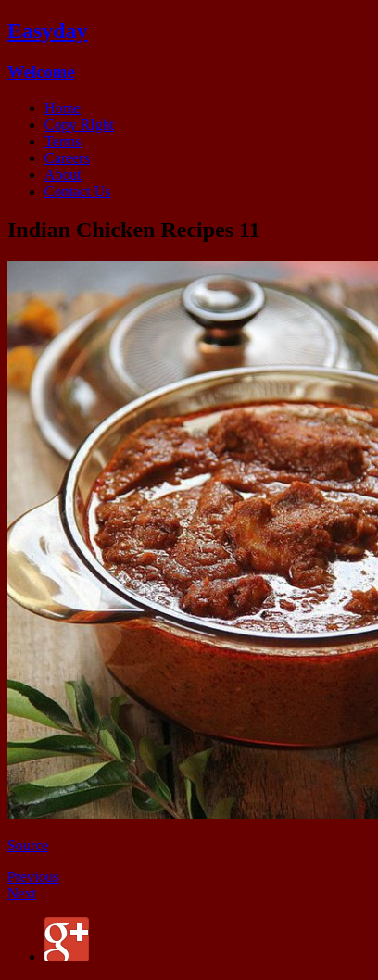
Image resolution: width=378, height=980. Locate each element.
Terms (63, 141)
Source (28, 845)
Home (63, 108)
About (63, 175)
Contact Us (78, 191)
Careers (67, 158)
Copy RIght (79, 125)
